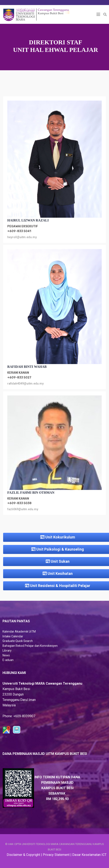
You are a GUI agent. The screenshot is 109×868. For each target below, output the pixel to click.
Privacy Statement (56, 855)
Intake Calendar (13, 636)
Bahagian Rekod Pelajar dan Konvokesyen (30, 646)
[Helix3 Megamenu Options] (98, 14)
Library (7, 651)
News (6, 655)
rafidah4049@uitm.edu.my (25, 384)
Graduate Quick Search (18, 641)
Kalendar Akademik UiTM (19, 632)
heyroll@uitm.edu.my (22, 237)
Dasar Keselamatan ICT (89, 855)
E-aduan (8, 660)
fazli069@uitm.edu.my (23, 509)
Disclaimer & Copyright (23, 855)
